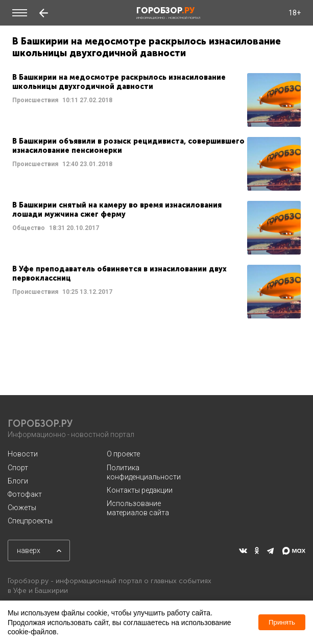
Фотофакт (25, 494)
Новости (23, 454)
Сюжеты (22, 508)
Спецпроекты (30, 521)
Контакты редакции (140, 490)
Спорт (18, 468)
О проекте (123, 454)
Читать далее (156, 100)
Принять (282, 622)
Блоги (18, 481)
